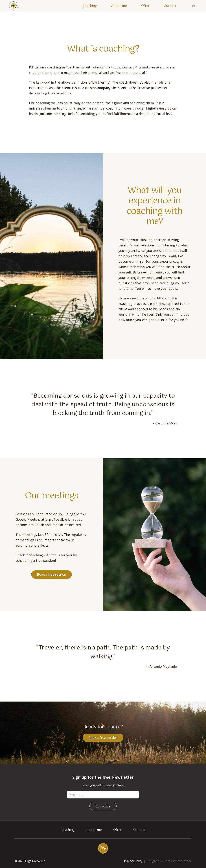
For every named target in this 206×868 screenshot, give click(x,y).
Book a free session (51, 575)
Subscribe (103, 806)
